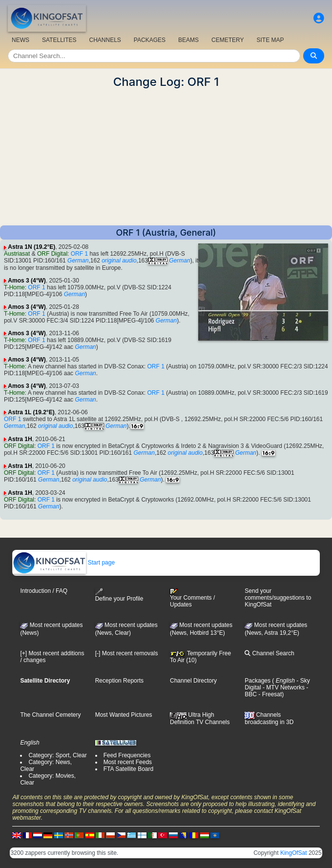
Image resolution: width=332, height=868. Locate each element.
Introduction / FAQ (44, 591)
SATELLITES (59, 40)
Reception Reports (119, 681)
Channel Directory (193, 681)
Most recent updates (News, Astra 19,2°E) (276, 629)
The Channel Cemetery (50, 715)
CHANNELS (105, 40)
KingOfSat (294, 853)
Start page (64, 563)
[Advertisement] (166, 157)
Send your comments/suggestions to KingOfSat (278, 598)
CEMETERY (228, 40)
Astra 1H (20, 439)
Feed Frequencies (127, 755)
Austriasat (17, 254)
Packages (258, 681)
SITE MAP (270, 40)
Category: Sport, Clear (57, 755)
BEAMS (188, 40)
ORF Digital (52, 254)
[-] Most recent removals (127, 653)
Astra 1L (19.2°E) (31, 412)
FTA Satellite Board (129, 769)
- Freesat (269, 694)
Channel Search (269, 653)
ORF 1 (79, 254)
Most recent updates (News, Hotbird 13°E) (201, 629)
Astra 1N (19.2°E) (31, 247)
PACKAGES (150, 40)
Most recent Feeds (128, 762)
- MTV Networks (283, 687)
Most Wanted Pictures (124, 715)
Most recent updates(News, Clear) (126, 629)
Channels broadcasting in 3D (269, 718)
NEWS (21, 40)
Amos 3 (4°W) (27, 281)
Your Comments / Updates (192, 598)
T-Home (14, 287)
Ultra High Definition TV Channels (200, 718)
